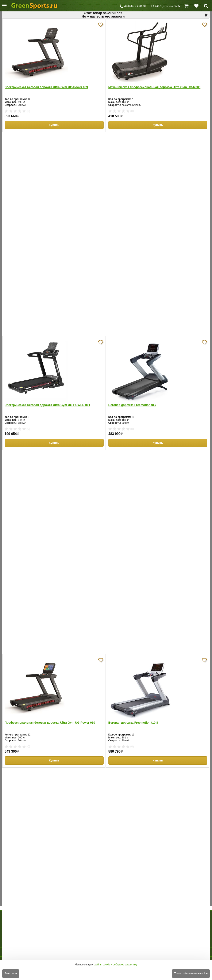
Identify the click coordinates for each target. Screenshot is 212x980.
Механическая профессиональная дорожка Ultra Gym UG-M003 (155, 87)
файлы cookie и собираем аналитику (116, 965)
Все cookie (11, 973)
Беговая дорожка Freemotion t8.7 (132, 405)
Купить (54, 125)
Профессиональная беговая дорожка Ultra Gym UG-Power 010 (50, 723)
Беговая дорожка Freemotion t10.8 (133, 723)
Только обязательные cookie (191, 973)
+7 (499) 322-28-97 (165, 6)
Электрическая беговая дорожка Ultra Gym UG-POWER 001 (47, 405)
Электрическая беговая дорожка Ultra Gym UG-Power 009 (46, 87)
